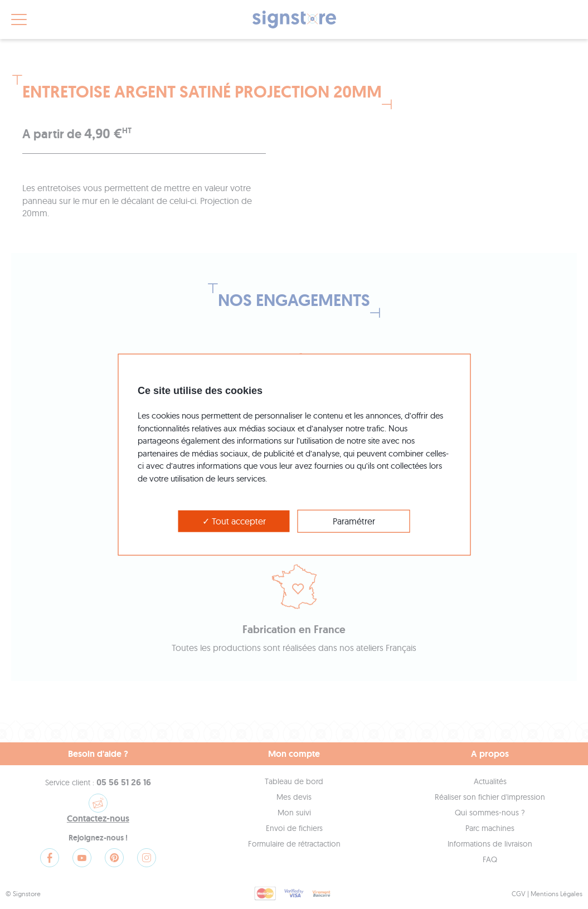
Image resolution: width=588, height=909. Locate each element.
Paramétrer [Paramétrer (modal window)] (354, 521)
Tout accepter (234, 521)
